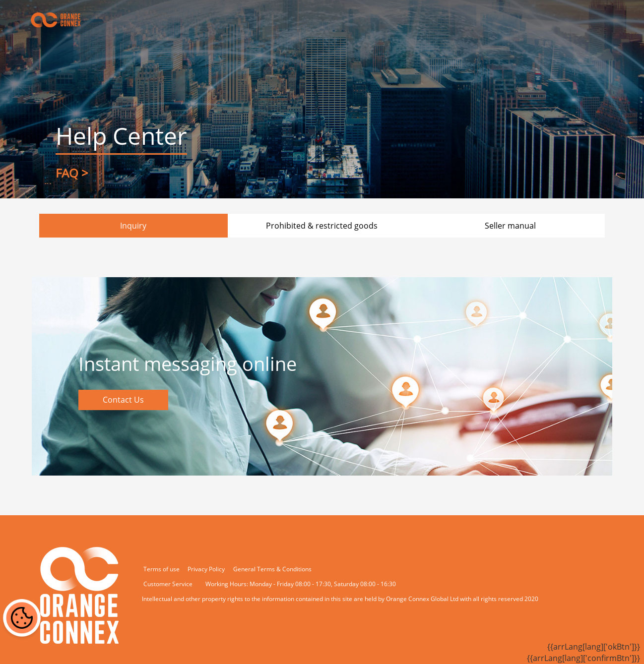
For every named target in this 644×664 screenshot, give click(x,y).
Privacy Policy (206, 569)
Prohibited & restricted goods (322, 226)
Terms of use (161, 569)
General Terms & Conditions (272, 569)
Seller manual (510, 226)
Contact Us (123, 400)
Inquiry (133, 226)
